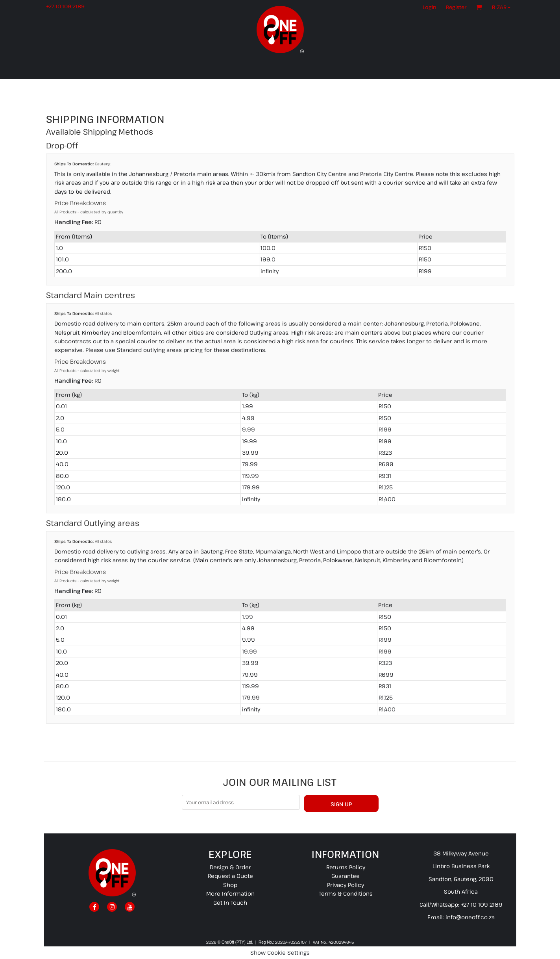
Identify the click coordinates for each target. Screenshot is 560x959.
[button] (503, 7)
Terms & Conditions (346, 893)
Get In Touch (230, 903)
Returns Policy (346, 867)
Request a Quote (230, 876)
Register (456, 7)
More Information (230, 893)
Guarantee (346, 876)
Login (430, 7)
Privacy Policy (346, 885)
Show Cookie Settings (280, 953)
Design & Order (230, 867)
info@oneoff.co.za (470, 917)
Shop (230, 885)
